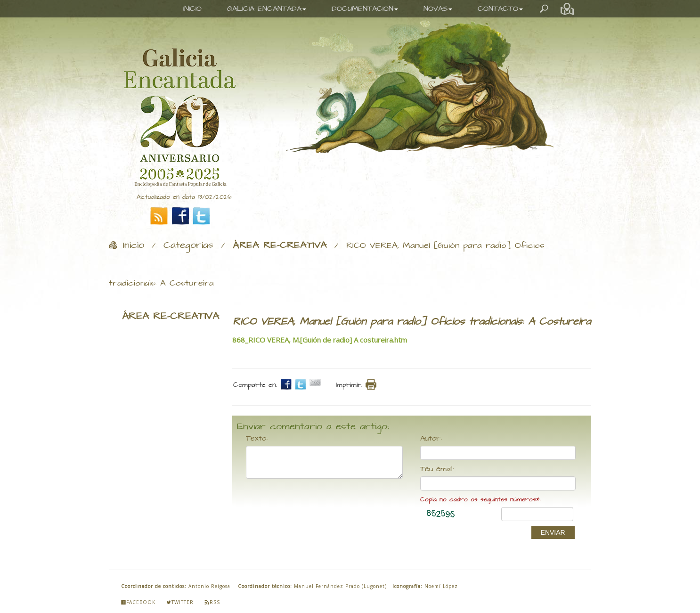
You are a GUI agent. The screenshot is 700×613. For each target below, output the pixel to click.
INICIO (192, 9)
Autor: (431, 439)
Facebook (138, 602)
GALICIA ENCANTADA (267, 9)
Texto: (257, 439)
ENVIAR (553, 532)
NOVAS (438, 9)
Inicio (134, 245)
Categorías (188, 245)
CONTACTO (500, 9)
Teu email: (437, 469)
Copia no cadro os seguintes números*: (480, 500)
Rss (212, 602)
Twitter (180, 602)
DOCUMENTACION (365, 9)
